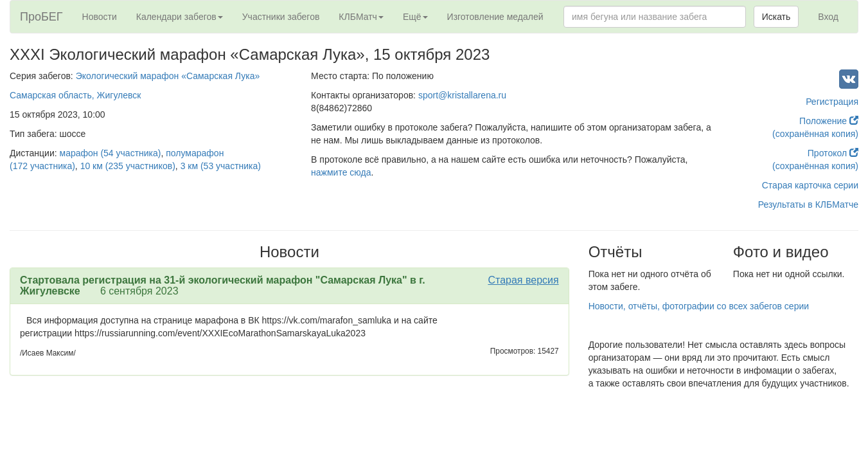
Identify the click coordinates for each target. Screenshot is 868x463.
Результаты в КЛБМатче (808, 204)
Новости (100, 17)
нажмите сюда (341, 172)
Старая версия (523, 280)
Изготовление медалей (495, 17)
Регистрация (832, 102)
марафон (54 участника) (111, 153)
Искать (776, 17)
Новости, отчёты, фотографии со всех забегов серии (699, 306)
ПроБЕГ (41, 17)
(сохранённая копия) (815, 134)
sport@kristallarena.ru (462, 95)
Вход (828, 17)
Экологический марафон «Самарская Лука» (168, 76)
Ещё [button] (415, 17)
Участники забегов (281, 17)
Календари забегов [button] (180, 17)
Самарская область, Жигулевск (75, 95)
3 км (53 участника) (221, 166)
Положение (829, 121)
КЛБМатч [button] (361, 17)
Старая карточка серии (810, 185)
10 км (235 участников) (128, 166)
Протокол (833, 153)
